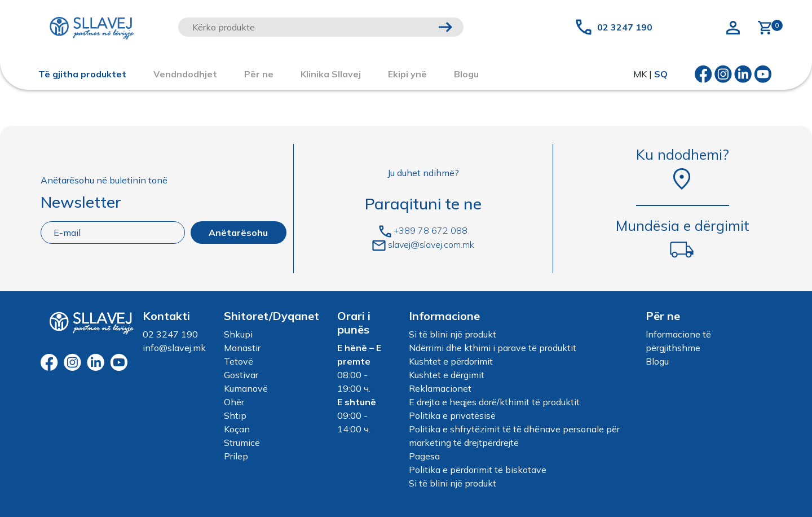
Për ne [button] (259, 74)
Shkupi (238, 334)
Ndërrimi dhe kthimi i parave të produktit (493, 348)
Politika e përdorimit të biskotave (478, 470)
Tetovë (239, 361)
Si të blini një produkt (453, 334)
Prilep (236, 456)
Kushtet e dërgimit (447, 375)
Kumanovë (246, 388)
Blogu (657, 361)
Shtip (235, 415)
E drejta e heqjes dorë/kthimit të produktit (494, 402)
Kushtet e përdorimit (451, 361)
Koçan (237, 429)
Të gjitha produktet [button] (82, 74)
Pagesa (424, 456)
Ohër (234, 402)
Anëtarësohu (238, 233)
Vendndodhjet (185, 74)
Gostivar (241, 375)
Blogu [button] (466, 74)
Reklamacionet (440, 388)
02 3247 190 (625, 27)
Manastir (242, 348)
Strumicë (242, 442)
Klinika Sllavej (331, 74)
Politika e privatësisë (452, 415)
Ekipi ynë (407, 74)
